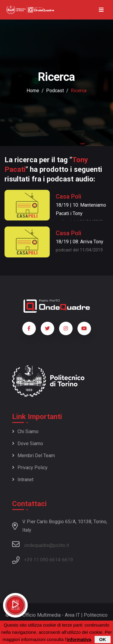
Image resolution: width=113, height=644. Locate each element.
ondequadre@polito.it (41, 544)
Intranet (23, 480)
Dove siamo (28, 444)
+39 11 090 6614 (42, 560)
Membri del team (33, 456)
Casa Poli (69, 196)
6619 (67, 560)
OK (103, 640)
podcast (55, 91)
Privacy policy (30, 468)
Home (33, 91)
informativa (79, 640)
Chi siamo (25, 431)
